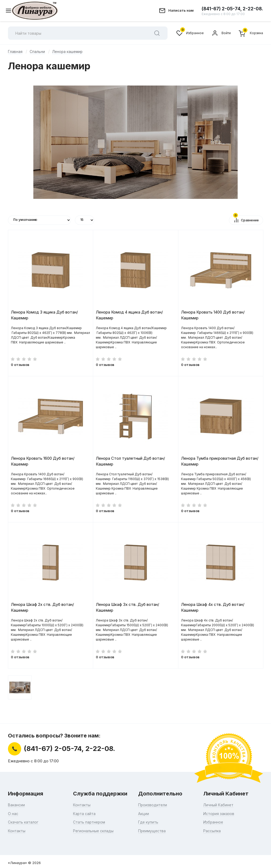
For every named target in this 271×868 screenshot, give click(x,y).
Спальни (38, 52)
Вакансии (17, 805)
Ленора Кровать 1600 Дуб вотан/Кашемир (43, 461)
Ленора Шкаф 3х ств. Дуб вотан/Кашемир (127, 607)
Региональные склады (94, 831)
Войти (221, 33)
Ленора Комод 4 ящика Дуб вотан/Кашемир (129, 315)
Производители (153, 805)
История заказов (219, 813)
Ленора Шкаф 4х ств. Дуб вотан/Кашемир (213, 607)
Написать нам (181, 10)
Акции (144, 813)
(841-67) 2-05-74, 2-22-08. (232, 11)
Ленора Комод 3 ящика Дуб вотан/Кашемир (44, 315)
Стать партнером (90, 822)
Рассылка (213, 831)
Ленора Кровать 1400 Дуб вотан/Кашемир (213, 315)
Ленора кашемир (68, 52)
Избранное (190, 33)
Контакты (17, 831)
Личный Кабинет (219, 805)
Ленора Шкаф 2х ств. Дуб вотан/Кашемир (42, 607)
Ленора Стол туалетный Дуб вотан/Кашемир (130, 461)
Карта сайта (85, 813)
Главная (15, 52)
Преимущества (153, 831)
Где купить (149, 822)
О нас (13, 813)
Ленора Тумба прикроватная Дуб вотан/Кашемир (220, 461)
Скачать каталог (24, 822)
